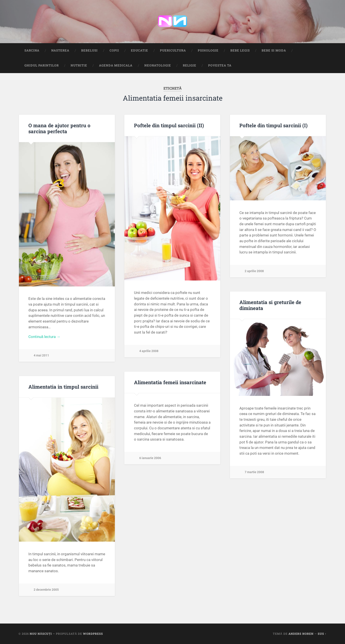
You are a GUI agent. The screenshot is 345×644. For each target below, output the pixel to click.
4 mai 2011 (41, 355)
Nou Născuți (41, 634)
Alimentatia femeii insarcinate (170, 382)
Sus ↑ (322, 634)
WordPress (93, 634)
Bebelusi (89, 50)
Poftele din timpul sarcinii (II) (169, 125)
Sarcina (32, 50)
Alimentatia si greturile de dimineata (270, 305)
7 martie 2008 (254, 472)
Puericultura (173, 50)
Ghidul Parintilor (42, 65)
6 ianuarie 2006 (150, 458)
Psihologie (208, 50)
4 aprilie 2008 (149, 351)
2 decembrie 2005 (46, 590)
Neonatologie (158, 65)
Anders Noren (301, 634)
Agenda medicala (116, 65)
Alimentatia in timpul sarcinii (63, 387)
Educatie (139, 50)
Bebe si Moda (274, 50)
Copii (114, 50)
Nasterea (60, 50)
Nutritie (79, 65)
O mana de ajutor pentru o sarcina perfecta (59, 128)
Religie (190, 65)
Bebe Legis (240, 50)
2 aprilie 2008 (254, 271)
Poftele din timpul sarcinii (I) (273, 125)
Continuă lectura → (44, 337)
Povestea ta (220, 65)
